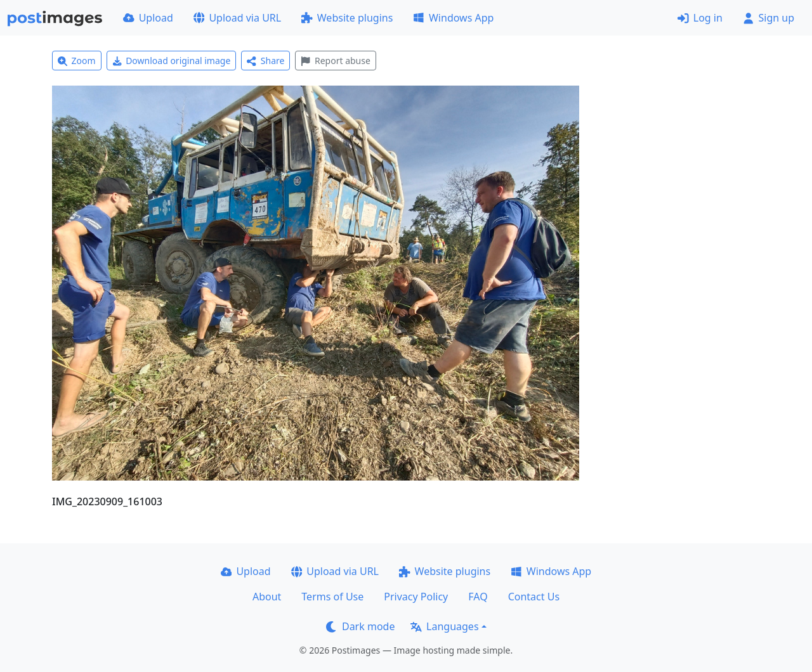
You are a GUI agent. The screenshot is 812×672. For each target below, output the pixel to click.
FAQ (478, 597)
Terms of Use (332, 597)
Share (265, 61)
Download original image (172, 61)
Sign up (769, 18)
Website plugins (347, 18)
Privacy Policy (416, 597)
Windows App (453, 18)
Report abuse (335, 61)
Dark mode (360, 626)
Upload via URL (237, 18)
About (267, 597)
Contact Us (534, 597)
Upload (148, 18)
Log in (700, 18)
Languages (444, 626)
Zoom (77, 61)
